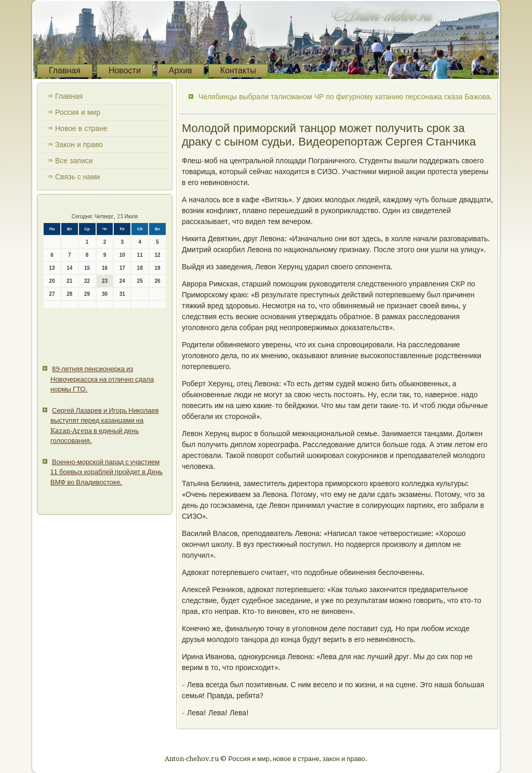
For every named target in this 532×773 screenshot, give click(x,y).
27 (52, 294)
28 (69, 294)
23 (105, 281)
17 (122, 268)
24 (122, 281)
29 (87, 294)
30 (105, 294)
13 (52, 268)
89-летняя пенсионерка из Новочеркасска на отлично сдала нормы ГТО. (102, 379)
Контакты (238, 70)
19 (157, 268)
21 (69, 281)
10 (122, 255)
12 (157, 255)
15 (87, 268)
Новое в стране (81, 128)
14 (69, 268)
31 (122, 294)
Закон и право (79, 145)
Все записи (74, 161)
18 (140, 268)
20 (52, 281)
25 (140, 281)
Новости (125, 70)
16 (105, 268)
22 (87, 281)
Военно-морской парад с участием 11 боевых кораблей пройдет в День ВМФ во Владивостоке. (107, 472)
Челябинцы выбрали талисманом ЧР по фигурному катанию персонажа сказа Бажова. (345, 97)
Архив (181, 70)
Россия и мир (78, 112)
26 (157, 281)
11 (140, 255)
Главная (65, 70)
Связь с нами (78, 177)
